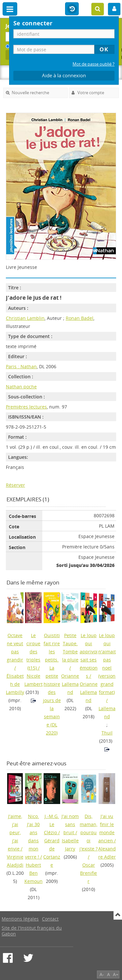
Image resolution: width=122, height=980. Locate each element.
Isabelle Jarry (70, 845)
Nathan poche (21, 387)
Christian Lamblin (25, 318)
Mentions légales (20, 919)
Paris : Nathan (21, 366)
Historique (72, 9)
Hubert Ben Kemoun (34, 873)
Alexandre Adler (107, 853)
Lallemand (107, 712)
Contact (50, 919)
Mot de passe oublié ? (94, 64)
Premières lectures (26, 407)
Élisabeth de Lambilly (15, 684)
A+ (116, 974)
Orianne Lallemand (70, 684)
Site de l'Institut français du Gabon (32, 931)
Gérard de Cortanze (52, 853)
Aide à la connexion (64, 75)
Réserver (15, 485)
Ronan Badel (80, 318)
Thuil (107, 733)
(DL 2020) (52, 684)
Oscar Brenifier (88, 873)
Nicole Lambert (34, 680)
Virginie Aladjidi (15, 861)
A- (102, 974)
